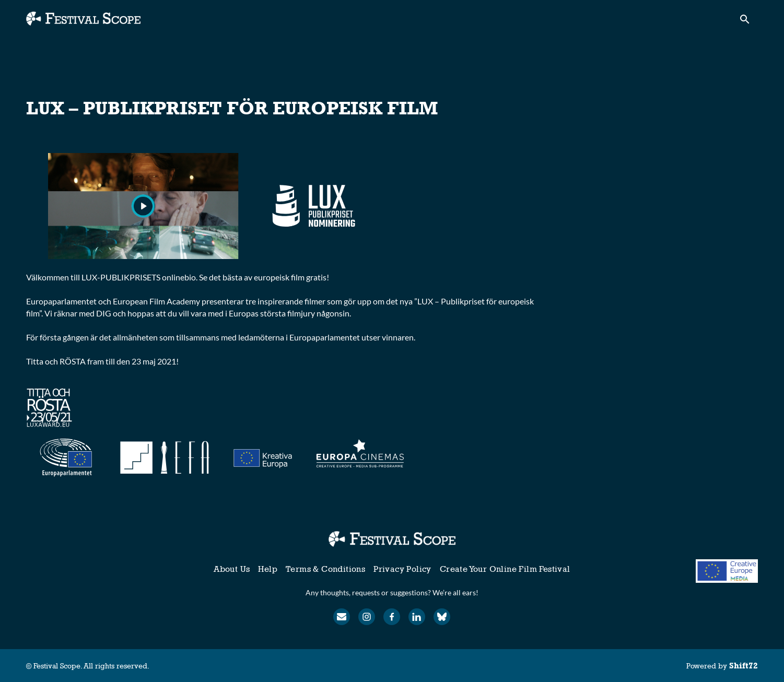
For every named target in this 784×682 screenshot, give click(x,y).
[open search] (748, 22)
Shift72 (744, 666)
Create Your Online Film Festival (505, 569)
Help (268, 569)
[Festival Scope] (392, 539)
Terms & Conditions (325, 569)
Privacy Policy (402, 569)
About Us (232, 569)
